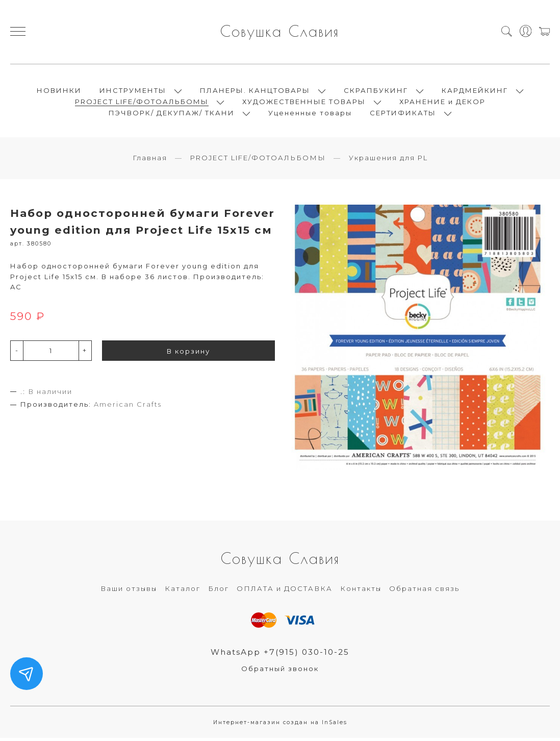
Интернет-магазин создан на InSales (280, 725)
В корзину (188, 354)
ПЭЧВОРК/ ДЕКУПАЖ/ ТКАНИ (172, 114)
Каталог (183, 591)
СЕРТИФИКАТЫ (403, 114)
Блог (219, 591)
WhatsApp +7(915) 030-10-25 (280, 654)
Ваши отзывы (129, 591)
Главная (150, 161)
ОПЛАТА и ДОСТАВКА (285, 591)
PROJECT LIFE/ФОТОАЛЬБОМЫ (142, 103)
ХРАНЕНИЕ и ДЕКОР (442, 103)
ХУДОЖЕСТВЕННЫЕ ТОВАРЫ (304, 103)
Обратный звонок (280, 672)
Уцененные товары (310, 114)
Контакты (361, 591)
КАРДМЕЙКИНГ (475, 92)
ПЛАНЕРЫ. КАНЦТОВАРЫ (255, 92)
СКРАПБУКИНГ (376, 92)
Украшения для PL (388, 161)
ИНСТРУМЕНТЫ (133, 92)
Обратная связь (424, 591)
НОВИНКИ (59, 92)
